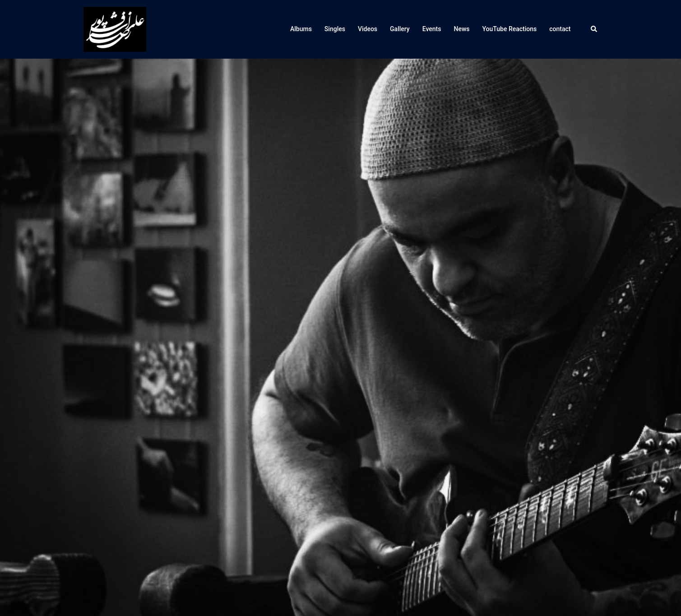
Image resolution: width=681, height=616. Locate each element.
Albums (301, 29)
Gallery (400, 29)
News (461, 29)
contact (560, 29)
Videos (368, 29)
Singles (335, 29)
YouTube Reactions (510, 29)
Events (432, 29)
